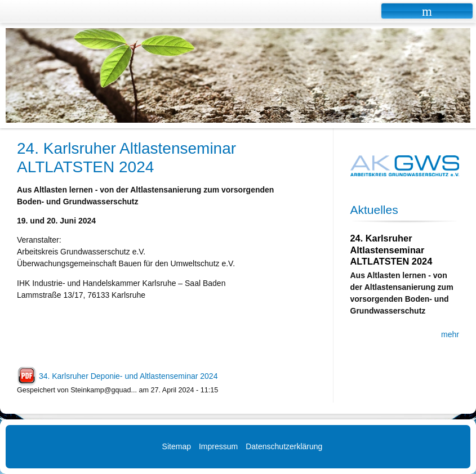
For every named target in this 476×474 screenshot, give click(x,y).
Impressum (218, 446)
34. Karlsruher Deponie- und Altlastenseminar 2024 (128, 376)
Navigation (427, 11)
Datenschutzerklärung (284, 446)
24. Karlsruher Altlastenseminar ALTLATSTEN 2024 (392, 250)
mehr (450, 334)
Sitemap (177, 446)
